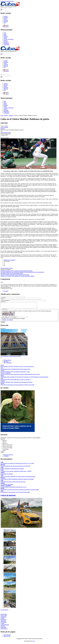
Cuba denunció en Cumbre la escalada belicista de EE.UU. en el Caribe (17, 464)
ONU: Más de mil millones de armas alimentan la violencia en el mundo (18, 386)
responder (6, 291)
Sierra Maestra (4, 630)
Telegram (6, 21)
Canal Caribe (4, 617)
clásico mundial (4, 127)
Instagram (6, 18)
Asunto (2, 299)
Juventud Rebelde (5, 626)
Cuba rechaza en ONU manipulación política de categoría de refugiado (17, 480)
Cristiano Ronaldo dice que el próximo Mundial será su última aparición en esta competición (22, 272)
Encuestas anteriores (8, 456)
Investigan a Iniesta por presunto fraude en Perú (12, 273)
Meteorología (4, 615)
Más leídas (6, 362)
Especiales (6, 42)
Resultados (6, 457)
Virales (4, 452)
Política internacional (7, 446)
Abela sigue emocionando (7, 475)
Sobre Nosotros (7, 636)
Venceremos (3, 628)
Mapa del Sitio (7, 637)
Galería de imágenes (8, 496)
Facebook (6, 20)
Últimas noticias (7, 361)
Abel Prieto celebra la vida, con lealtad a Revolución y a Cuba (15, 373)
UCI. (34, 642)
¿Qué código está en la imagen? (10, 318)
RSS (5, 23)
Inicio (5, 33)
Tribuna (2, 619)
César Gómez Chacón (6, 133)
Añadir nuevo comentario (9, 260)
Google (11, 268)
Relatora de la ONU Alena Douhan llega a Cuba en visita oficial (16, 381)
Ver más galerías (4, 611)
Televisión (5, 444)
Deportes (6, 37)
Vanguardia (3, 622)
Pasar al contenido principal (7, 1)
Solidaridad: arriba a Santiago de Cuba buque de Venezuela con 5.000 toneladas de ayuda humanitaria (24, 378)
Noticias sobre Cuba (7, 447)
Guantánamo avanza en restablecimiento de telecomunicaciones (15, 370)
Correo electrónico (5, 300)
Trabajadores (4, 623)
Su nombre (3, 297)
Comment (3, 302)
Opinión (5, 41)
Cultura (5, 38)
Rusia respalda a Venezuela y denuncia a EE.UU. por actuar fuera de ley (17, 368)
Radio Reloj (3, 621)
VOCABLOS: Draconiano (7, 485)
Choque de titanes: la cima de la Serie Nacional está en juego (15, 275)
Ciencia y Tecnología (8, 39)
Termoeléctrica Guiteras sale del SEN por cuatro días (13, 483)
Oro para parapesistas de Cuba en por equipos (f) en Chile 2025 (15, 467)
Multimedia (6, 43)
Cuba (5, 34)
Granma (2, 624)
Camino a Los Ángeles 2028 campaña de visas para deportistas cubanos (17, 276)
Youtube (5, 16)
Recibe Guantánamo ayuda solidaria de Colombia (12, 470)
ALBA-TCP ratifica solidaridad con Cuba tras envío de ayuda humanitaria (18, 478)
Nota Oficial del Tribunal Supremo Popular (11, 357)
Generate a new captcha (7, 321)
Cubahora (3, 627)
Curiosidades (5, 450)
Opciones (3, 440)
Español (6, 27)
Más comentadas (7, 364)
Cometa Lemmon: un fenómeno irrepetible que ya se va (14, 488)
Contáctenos (6, 45)
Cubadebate (3, 618)
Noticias (6, 115)
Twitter (5, 19)
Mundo (5, 35)
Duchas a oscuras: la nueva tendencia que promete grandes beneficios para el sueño (20, 375)
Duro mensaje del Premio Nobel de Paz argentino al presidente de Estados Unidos (20, 491)
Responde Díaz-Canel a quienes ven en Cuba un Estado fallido (15, 493)
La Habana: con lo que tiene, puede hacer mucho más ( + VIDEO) (16, 472)
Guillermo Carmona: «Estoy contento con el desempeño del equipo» (17, 271)
